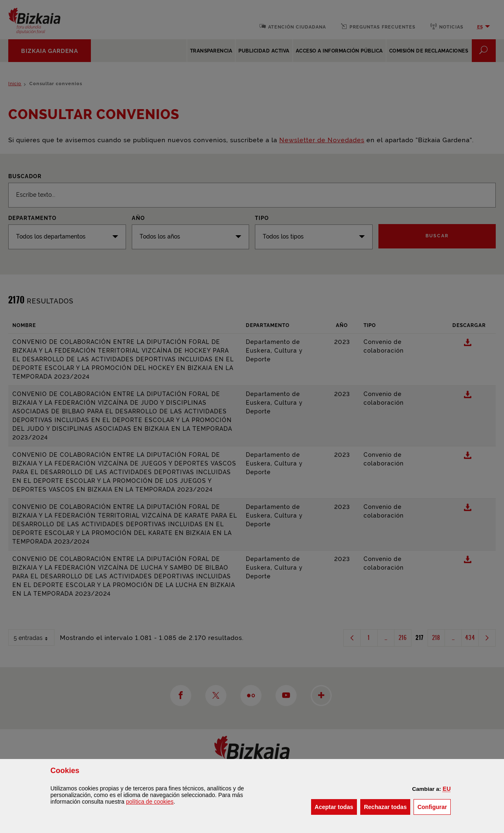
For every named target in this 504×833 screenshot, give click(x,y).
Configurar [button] (434, 806)
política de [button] (150, 802)
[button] (447, 789)
